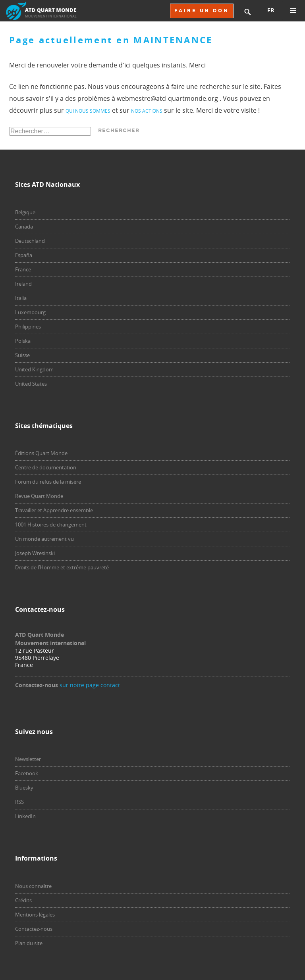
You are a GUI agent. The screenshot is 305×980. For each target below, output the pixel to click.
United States (31, 384)
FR (271, 10)
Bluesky (24, 788)
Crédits (23, 900)
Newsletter (28, 759)
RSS (19, 802)
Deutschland (30, 241)
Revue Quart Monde (39, 496)
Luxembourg (30, 312)
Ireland (23, 284)
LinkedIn (25, 816)
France (23, 269)
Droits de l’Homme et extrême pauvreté (62, 567)
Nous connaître (33, 886)
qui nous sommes (88, 111)
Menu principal (293, 11)
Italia (21, 298)
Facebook (27, 773)
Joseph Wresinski (35, 553)
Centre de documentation (46, 467)
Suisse (22, 355)
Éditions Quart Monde (41, 453)
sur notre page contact (90, 685)
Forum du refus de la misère (48, 482)
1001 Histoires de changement (51, 525)
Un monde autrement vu (44, 539)
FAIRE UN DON (202, 11)
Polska (23, 341)
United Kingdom (34, 369)
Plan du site (29, 943)
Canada (24, 227)
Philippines (28, 327)
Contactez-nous (34, 929)
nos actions (147, 111)
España (24, 255)
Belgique (25, 212)
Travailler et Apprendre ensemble (54, 510)
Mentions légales (35, 915)
